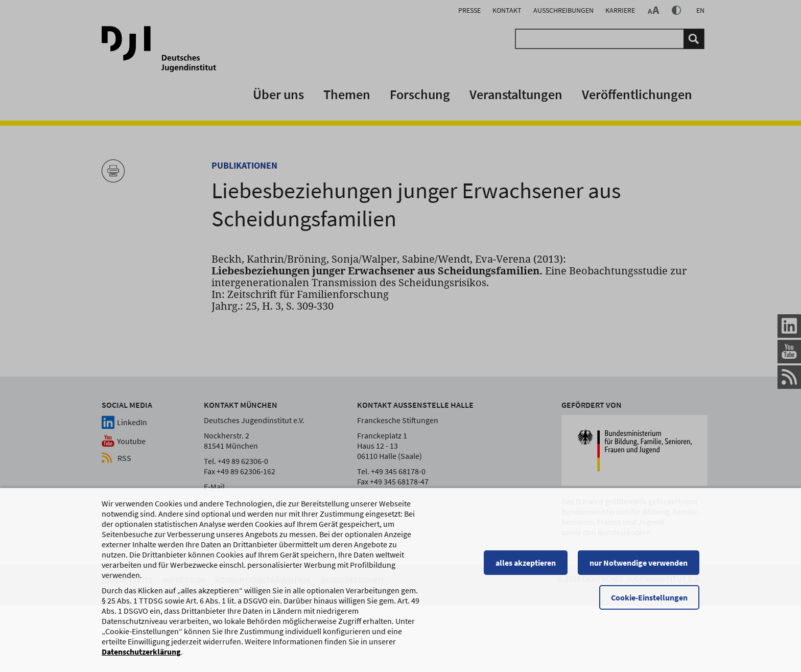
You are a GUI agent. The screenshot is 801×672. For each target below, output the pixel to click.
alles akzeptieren (526, 567)
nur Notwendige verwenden (639, 567)
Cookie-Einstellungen (649, 602)
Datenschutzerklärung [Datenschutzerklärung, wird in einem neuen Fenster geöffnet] (141, 656)
